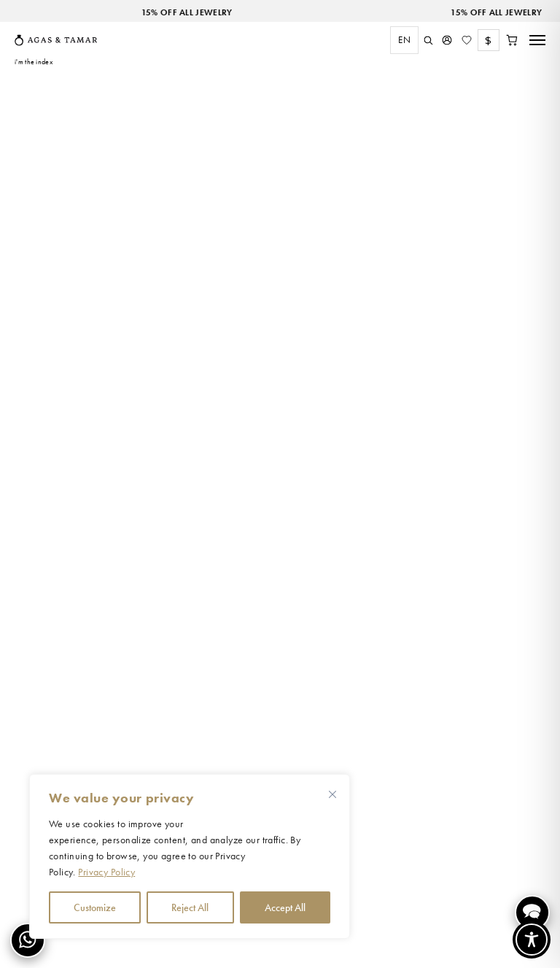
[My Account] (447, 40)
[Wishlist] (467, 40)
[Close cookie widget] (332, 794)
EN (404, 40)
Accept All (285, 907)
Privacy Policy (106, 872)
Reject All (190, 907)
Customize (95, 907)
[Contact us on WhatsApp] (28, 940)
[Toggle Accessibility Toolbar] (532, 940)
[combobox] (401, 40)
